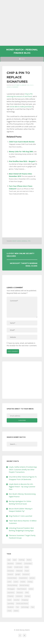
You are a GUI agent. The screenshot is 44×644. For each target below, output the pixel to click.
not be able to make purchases (21, 107)
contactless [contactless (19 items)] (28, 564)
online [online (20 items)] (31, 589)
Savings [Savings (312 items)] (27, 596)
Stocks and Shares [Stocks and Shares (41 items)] (22, 604)
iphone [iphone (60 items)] (32, 578)
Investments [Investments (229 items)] (23, 578)
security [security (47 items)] (16, 600)
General (24, 241)
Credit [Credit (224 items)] (10, 567)
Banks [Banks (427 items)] (29, 560)
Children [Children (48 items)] (19, 564)
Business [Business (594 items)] (11, 564)
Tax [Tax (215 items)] (17, 607)
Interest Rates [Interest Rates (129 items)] (12, 578)
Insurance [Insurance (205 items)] (26, 574)
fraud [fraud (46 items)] (27, 571)
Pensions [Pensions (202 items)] (20, 593)
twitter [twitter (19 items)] (16, 611)
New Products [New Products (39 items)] (22, 589)
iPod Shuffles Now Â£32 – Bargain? (22, 161)
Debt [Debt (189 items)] (27, 567)
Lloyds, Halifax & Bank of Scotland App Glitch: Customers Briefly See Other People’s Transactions (23, 470)
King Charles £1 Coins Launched (20, 516)
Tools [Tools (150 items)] (9, 611)
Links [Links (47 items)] (9, 582)
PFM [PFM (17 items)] (27, 593)
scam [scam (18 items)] (9, 600)
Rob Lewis (30, 85)
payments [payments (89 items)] (11, 593)
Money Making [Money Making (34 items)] (12, 585)
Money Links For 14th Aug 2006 (21, 152)
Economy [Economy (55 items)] (11, 571)
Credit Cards (16, 241)
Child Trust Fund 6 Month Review (22, 142)
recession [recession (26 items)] (19, 596)
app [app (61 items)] (9, 560)
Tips (29, 241)
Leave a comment (13, 87)
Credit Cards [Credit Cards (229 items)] (18, 567)
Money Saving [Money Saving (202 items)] (24, 585)
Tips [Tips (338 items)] (33, 607)
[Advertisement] (22, 23)
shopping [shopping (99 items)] (25, 600)
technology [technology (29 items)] (25, 607)
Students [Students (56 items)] (11, 607)
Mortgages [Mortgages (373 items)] (11, 589)
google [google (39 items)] (18, 574)
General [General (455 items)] (10, 574)
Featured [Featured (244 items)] (19, 571)
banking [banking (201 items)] (22, 560)
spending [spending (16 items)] (11, 604)
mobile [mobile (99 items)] (23, 582)
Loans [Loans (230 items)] (16, 582)
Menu (22, 60)
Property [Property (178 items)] (11, 596)
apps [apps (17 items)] (15, 560)
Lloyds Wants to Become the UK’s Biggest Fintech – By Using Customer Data (22, 487)
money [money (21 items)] (30, 582)
